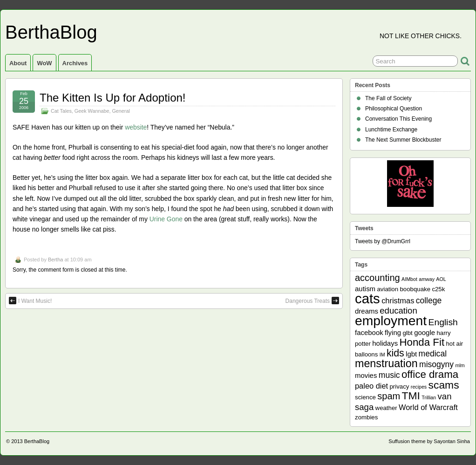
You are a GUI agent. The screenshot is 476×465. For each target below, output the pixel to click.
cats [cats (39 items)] (367, 298)
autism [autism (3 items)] (365, 289)
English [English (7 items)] (443, 322)
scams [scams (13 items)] (444, 385)
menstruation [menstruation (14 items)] (386, 363)
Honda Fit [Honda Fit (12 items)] (422, 342)
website (136, 127)
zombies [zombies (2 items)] (366, 417)
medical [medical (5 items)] (433, 354)
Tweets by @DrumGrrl (383, 241)
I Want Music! (30, 301)
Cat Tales (61, 111)
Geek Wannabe (92, 111)
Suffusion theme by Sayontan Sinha (429, 441)
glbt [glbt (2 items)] (407, 333)
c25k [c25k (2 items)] (438, 289)
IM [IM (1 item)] (382, 355)
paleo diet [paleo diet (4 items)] (371, 386)
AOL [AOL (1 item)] (441, 279)
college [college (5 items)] (429, 301)
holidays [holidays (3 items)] (385, 343)
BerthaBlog (51, 32)
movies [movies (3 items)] (366, 375)
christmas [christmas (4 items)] (398, 301)
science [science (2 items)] (365, 397)
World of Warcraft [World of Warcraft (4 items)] (428, 407)
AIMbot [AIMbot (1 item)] (409, 279)
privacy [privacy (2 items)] (400, 386)
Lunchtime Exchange (391, 130)
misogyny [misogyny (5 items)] (436, 364)
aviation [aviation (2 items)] (388, 289)
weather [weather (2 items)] (386, 408)
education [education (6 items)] (398, 311)
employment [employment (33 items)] (391, 321)
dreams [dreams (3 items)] (367, 311)
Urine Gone (166, 219)
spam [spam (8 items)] (389, 396)
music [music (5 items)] (389, 375)
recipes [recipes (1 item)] (419, 387)
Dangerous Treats (312, 301)
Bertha (55, 260)
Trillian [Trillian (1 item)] (429, 397)
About (18, 63)
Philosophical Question (394, 109)
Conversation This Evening (398, 119)
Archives (75, 63)
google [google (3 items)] (425, 332)
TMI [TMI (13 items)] (411, 396)
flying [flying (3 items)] (393, 332)
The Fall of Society (388, 98)
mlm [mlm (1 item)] (460, 365)
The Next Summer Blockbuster (403, 140)
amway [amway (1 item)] (427, 279)
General (121, 111)
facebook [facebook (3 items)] (369, 332)
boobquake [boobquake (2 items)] (415, 289)
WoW (44, 63)
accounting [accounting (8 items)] (377, 278)
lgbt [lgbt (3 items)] (411, 354)
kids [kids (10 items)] (395, 353)
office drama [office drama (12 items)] (430, 374)
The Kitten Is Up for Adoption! (113, 98)
